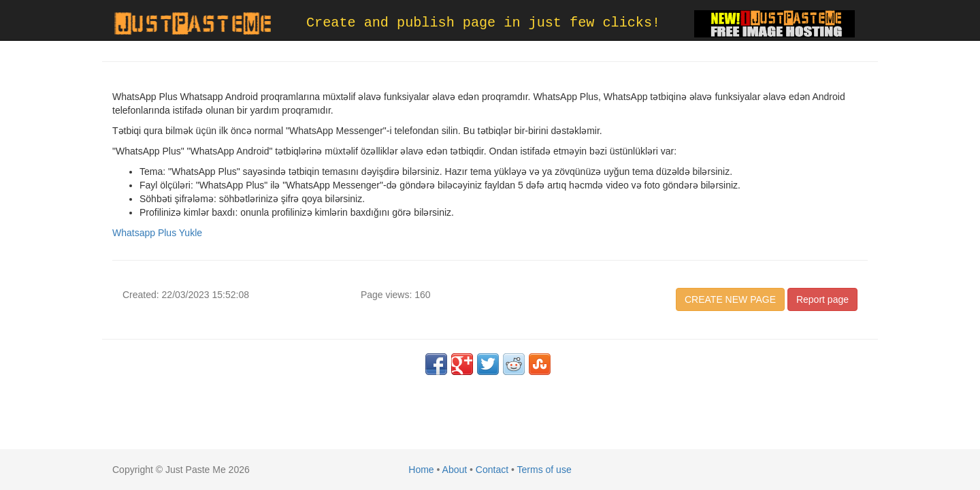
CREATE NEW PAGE (730, 299)
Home (421, 470)
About (455, 470)
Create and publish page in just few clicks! (483, 23)
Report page (822, 299)
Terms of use (544, 470)
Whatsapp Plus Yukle (157, 233)
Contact (492, 470)
